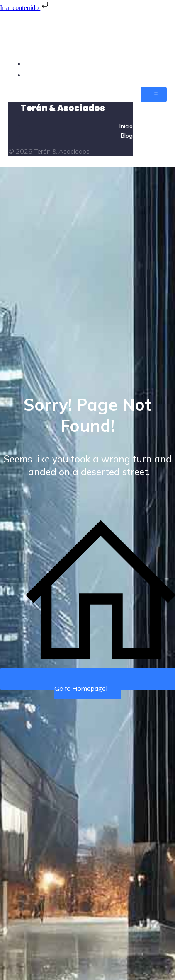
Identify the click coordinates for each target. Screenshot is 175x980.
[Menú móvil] (154, 94)
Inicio (158, 63)
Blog (159, 75)
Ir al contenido (25, 8)
